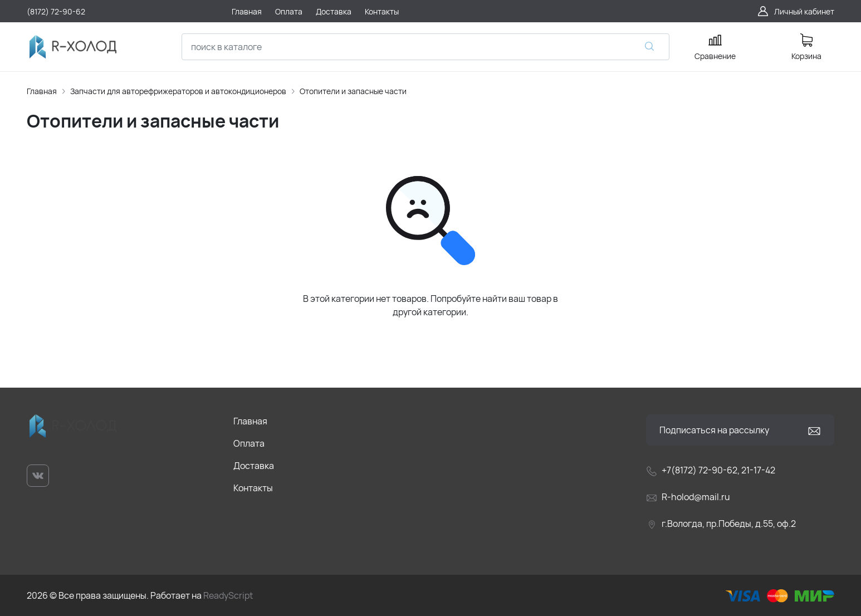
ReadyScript (228, 595)
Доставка (254, 466)
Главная (42, 91)
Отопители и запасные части (353, 91)
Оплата (249, 443)
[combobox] (425, 47)
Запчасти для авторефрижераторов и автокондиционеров (178, 91)
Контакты (253, 488)
